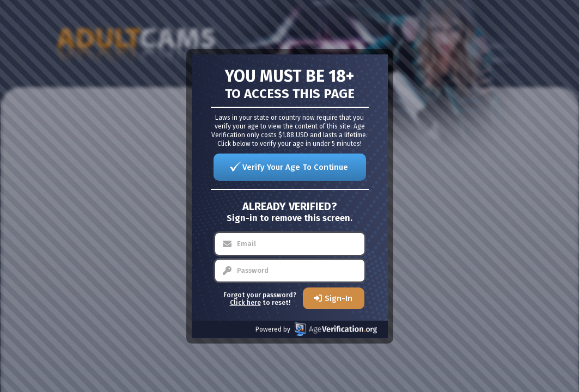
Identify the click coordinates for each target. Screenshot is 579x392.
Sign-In (339, 298)
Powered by (316, 329)
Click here (245, 303)
